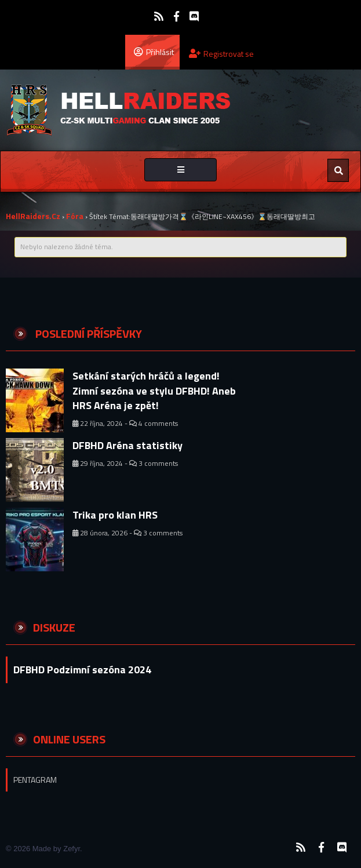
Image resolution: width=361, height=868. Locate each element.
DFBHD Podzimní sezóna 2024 (82, 670)
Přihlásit (154, 52)
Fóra (75, 216)
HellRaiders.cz (33, 216)
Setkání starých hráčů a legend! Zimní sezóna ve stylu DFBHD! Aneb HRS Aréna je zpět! (154, 391)
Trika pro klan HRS (115, 515)
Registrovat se (221, 54)
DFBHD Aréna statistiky (127, 445)
